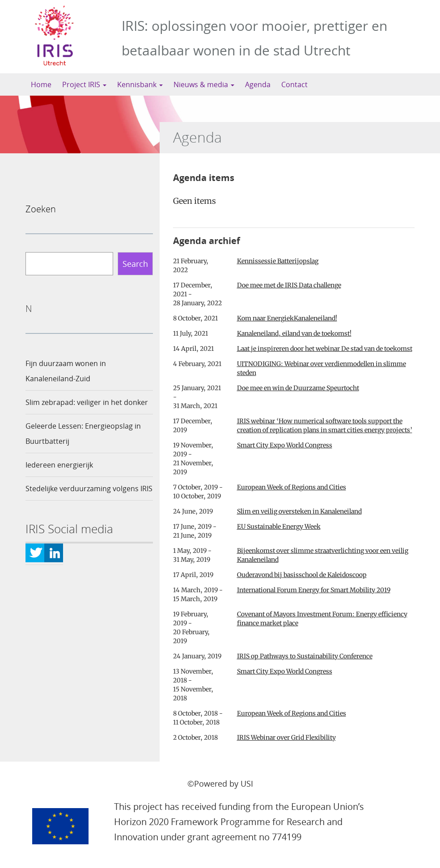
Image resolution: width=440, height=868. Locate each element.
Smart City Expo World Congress (285, 445)
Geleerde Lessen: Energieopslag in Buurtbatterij (83, 434)
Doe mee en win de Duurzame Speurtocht (298, 388)
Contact (294, 84)
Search (135, 264)
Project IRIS (84, 84)
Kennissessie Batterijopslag (278, 261)
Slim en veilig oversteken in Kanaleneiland (299, 511)
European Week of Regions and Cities (292, 487)
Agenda (258, 84)
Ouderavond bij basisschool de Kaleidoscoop (302, 575)
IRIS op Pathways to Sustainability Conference (305, 656)
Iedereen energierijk (59, 465)
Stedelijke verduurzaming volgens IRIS (89, 489)
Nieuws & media (204, 84)
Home (41, 84)
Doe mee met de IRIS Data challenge (289, 285)
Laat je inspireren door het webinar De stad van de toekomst (325, 349)
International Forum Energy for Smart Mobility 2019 (314, 590)
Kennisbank (140, 84)
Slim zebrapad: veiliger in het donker (87, 402)
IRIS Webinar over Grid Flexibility (286, 737)
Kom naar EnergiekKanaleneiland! (287, 318)
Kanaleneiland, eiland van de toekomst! (294, 333)
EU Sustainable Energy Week (279, 527)
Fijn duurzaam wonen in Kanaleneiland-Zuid (66, 371)
